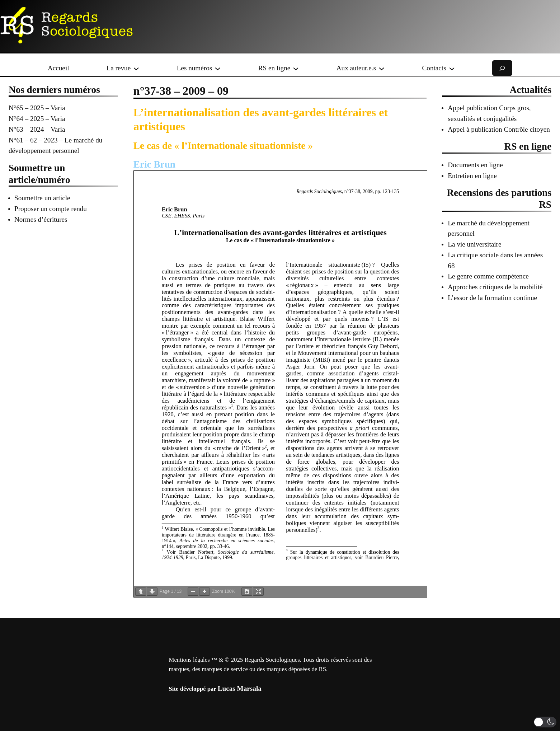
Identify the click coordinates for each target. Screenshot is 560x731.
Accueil (58, 68)
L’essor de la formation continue (492, 298)
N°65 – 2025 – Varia (37, 108)
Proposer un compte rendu (51, 209)
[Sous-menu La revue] (136, 68)
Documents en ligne (475, 165)
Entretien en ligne (472, 176)
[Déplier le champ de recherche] (502, 68)
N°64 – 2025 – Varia (37, 119)
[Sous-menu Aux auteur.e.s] (382, 68)
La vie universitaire (474, 244)
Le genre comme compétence (488, 276)
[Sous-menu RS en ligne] (296, 68)
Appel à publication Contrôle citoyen (499, 129)
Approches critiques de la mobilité (495, 287)
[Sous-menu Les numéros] (218, 68)
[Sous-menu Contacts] (452, 68)
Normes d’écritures (41, 219)
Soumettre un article (42, 198)
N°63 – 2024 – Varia (37, 129)
